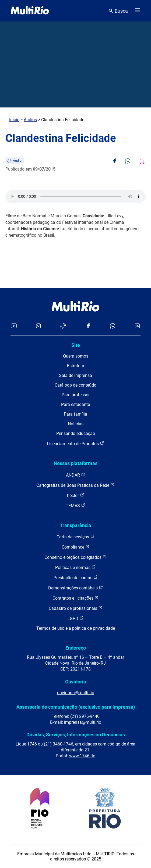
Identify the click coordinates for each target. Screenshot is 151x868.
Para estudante (75, 404)
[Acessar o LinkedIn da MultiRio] (137, 326)
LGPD (76, 618)
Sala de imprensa (75, 375)
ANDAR (76, 475)
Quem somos (76, 356)
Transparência (75, 525)
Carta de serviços (75, 537)
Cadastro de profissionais (76, 608)
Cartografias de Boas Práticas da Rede (75, 485)
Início (14, 120)
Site (76, 345)
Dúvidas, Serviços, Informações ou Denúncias (76, 735)
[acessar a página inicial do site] (30, 11)
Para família (75, 414)
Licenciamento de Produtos (75, 443)
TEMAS (75, 505)
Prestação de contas (76, 577)
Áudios (30, 120)
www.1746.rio (82, 756)
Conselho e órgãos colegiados (76, 557)
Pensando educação (76, 433)
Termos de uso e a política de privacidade (76, 628)
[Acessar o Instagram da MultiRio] (38, 326)
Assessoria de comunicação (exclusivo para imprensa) (76, 707)
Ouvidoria (76, 682)
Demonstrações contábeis (76, 588)
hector (76, 495)
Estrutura (76, 366)
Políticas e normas (75, 567)
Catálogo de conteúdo (75, 385)
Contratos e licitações (76, 598)
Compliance (76, 547)
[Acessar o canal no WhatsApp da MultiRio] (113, 326)
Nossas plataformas (75, 463)
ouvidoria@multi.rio (76, 693)
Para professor (76, 395)
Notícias (76, 424)
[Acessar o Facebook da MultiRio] (88, 326)
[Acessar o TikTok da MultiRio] (63, 326)
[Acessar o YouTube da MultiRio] (14, 326)
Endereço (76, 648)
